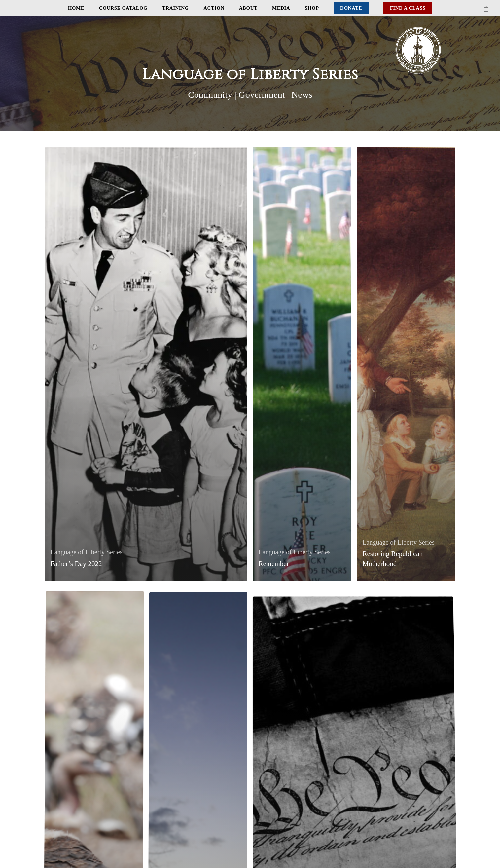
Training (176, 8)
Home (76, 8)
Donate (351, 8)
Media (281, 8)
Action (214, 8)
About (248, 8)
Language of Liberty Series (87, 552)
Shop (312, 8)
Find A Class (408, 8)
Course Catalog (123, 8)
